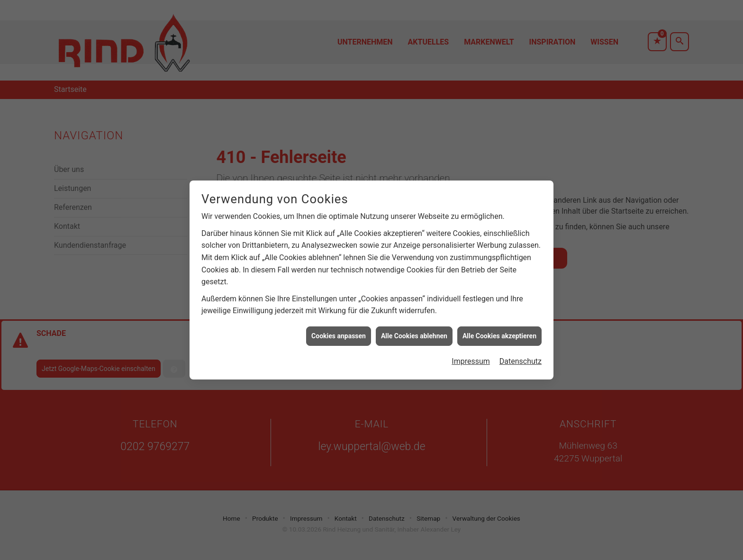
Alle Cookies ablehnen (414, 332)
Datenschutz (521, 357)
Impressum (471, 357)
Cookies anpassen (339, 332)
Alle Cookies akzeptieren (499, 332)
